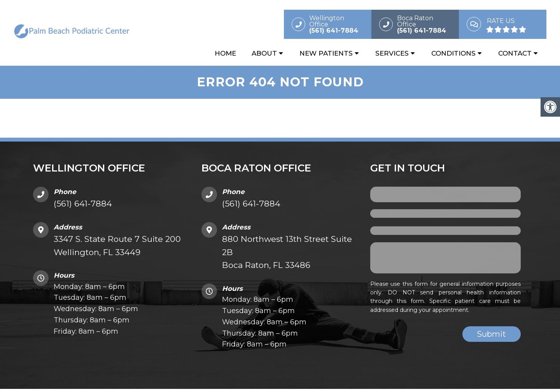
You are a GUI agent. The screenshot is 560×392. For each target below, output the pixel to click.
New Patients (326, 53)
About (264, 53)
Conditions (453, 53)
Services (392, 53)
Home (225, 53)
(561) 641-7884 (83, 204)
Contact (515, 53)
